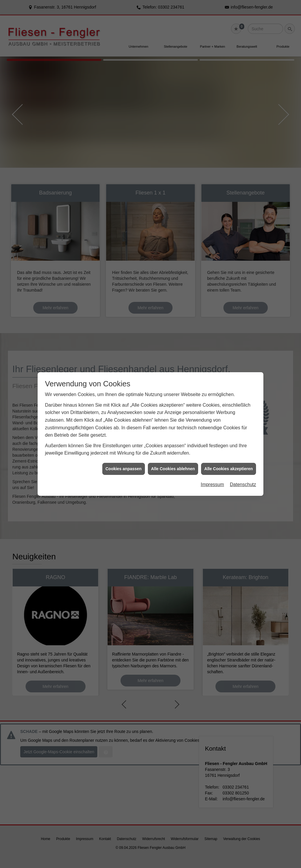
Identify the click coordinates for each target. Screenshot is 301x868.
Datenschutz (243, 476)
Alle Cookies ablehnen (173, 460)
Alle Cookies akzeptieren (229, 460)
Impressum (212, 476)
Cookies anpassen (124, 460)
